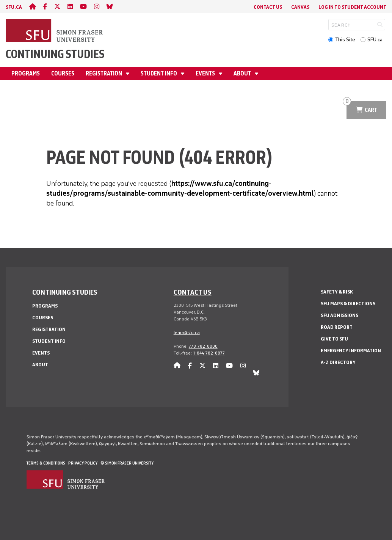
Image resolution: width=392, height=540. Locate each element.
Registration (104, 73)
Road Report (337, 327)
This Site (345, 40)
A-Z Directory (338, 362)
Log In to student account (352, 7)
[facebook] (45, 7)
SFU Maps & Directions (348, 304)
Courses (63, 73)
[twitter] (57, 7)
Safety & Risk (337, 292)
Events (206, 73)
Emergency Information (351, 351)
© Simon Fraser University (127, 463)
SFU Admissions (339, 315)
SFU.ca (375, 40)
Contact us (193, 292)
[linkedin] (70, 7)
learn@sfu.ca (187, 333)
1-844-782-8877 (209, 353)
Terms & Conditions (46, 463)
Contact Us (268, 7)
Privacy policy (83, 463)
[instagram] (97, 7)
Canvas (300, 7)
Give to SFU (334, 339)
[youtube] (83, 7)
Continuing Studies (55, 54)
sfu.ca (14, 7)
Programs (26, 73)
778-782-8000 (203, 346)
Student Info (159, 73)
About (243, 73)
